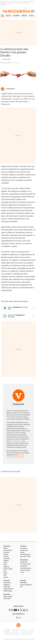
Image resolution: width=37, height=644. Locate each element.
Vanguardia (11, 89)
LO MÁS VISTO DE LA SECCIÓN (11, 472)
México (24, 16)
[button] (2, 16)
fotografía (14, 441)
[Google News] (19, 308)
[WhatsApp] (19, 316)
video (20, 441)
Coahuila (33, 16)
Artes (23, 457)
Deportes (16, 457)
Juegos (8, 16)
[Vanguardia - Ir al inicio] (18, 12)
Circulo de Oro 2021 (7, 63)
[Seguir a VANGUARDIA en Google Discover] (6, 59)
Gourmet (16, 16)
